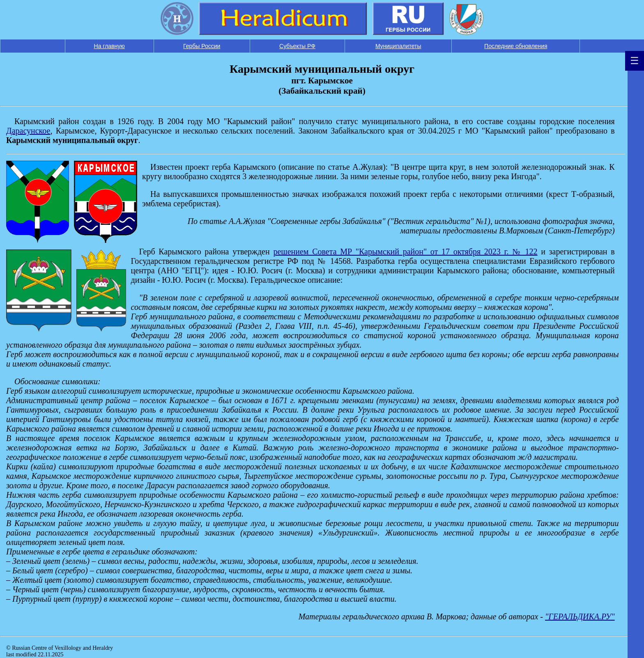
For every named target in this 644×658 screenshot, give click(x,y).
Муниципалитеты (398, 46)
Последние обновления (516, 46)
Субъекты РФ (297, 46)
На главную (109, 46)
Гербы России (202, 46)
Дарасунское (28, 131)
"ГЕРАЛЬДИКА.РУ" (580, 616)
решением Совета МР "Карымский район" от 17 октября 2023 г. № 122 (405, 252)
